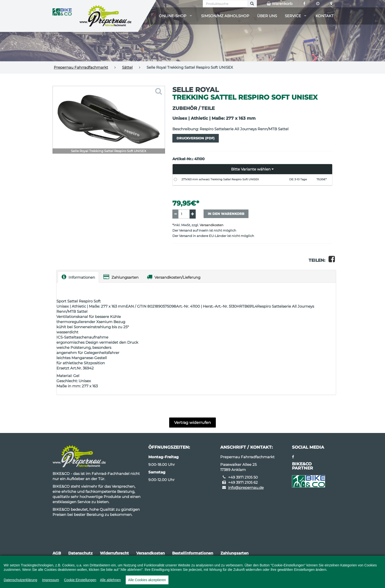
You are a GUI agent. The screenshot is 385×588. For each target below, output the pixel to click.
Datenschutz (80, 553)
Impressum (50, 580)
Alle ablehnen (110, 580)
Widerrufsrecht (114, 553)
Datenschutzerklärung (20, 580)
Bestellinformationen (193, 553)
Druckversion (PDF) (196, 138)
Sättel (127, 67)
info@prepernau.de (246, 488)
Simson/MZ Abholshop (225, 16)
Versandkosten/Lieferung (174, 277)
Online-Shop (173, 16)
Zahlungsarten (121, 277)
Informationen (78, 277)
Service (293, 16)
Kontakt (325, 16)
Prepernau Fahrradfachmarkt (81, 67)
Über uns (267, 16)
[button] (253, 169)
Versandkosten (212, 225)
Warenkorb (280, 4)
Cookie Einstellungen (80, 580)
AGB (57, 553)
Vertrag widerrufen (192, 423)
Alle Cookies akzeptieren (147, 580)
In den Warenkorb (226, 214)
